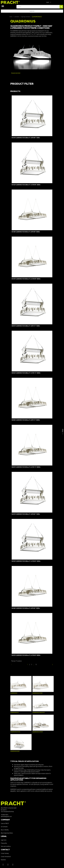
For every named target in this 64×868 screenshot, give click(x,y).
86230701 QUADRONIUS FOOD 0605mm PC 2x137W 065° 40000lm (26, 655)
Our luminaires (4, 827)
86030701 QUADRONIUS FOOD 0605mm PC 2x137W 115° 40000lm (26, 467)
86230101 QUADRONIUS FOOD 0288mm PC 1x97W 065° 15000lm (26, 514)
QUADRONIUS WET (15, 751)
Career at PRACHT (5, 823)
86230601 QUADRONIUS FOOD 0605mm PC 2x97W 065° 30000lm (26, 608)
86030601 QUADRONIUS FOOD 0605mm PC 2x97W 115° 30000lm (26, 420)
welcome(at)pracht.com (6, 816)
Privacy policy (4, 843)
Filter (63, 432)
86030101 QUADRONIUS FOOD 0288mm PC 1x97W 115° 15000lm (26, 326)
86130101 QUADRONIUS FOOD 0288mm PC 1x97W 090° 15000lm (26, 138)
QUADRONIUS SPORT (38, 732)
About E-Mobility (5, 830)
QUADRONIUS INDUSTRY (39, 713)
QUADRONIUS (14, 693)
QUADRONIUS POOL (15, 732)
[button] (32, 11)
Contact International (6, 857)
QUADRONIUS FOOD (37, 693)
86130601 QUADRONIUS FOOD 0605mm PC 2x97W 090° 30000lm (26, 232)
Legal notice (4, 840)
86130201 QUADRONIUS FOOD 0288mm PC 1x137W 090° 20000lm (26, 185)
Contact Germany (5, 853)
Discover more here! (16, 73)
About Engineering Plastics (7, 833)
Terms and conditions (6, 846)
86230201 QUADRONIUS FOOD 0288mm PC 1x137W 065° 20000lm (26, 561)
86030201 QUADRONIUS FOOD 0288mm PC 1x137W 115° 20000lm (26, 373)
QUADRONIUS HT (15, 713)
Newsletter (3, 860)
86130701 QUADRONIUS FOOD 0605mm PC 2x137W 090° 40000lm (26, 279)
